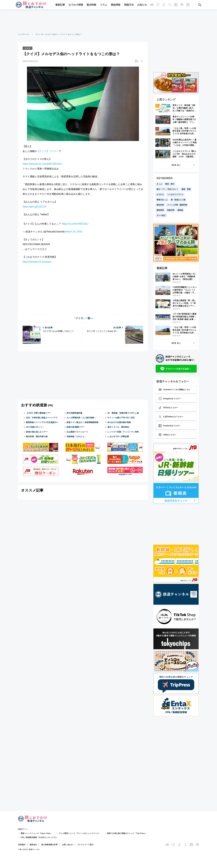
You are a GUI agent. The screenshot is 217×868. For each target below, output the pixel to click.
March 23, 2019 (74, 231)
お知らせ (142, 5)
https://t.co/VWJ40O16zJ (75, 224)
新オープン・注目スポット (167, 189)
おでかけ (160, 194)
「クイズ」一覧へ (83, 318)
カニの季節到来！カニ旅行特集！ (81, 418)
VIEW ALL (176, 165)
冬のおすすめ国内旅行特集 (119, 422)
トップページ (24, 34)
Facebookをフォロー (170, 426)
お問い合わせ (67, 845)
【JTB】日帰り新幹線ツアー (39, 413)
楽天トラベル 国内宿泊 (118, 427)
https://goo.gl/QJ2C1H (34, 206)
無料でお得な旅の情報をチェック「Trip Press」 (127, 833)
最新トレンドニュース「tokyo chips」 (37, 833)
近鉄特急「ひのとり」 (76, 436)
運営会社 (33, 845)
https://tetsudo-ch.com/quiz (37, 262)
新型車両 (160, 210)
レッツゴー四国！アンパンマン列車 (123, 432)
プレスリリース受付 (85, 845)
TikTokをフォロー (168, 408)
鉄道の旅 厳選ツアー (76, 427)
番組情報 (116, 5)
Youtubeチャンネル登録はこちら (174, 390)
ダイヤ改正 (161, 215)
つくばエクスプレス (175, 194)
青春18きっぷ (162, 200)
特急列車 (171, 210)
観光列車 (160, 205)
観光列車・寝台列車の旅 (37, 436)
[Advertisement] (108, 21)
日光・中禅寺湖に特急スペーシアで (42, 418)
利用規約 (22, 845)
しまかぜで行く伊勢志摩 (118, 436)
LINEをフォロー (167, 435)
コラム (104, 5)
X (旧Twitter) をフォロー (171, 417)
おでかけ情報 (76, 5)
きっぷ (159, 184)
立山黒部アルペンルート (77, 432)
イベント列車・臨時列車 (177, 205)
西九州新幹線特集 (74, 413)
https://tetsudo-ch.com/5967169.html (42, 164)
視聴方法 (129, 5)
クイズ (28, 48)
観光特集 (91, 5)
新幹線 (180, 210)
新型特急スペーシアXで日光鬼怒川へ (42, 422)
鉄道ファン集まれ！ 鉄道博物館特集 (83, 422)
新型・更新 (186, 189)
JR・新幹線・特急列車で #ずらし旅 (123, 413)
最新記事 (60, 5)
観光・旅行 (170, 184)
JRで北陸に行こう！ (35, 427)
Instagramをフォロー (170, 399)
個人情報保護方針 (48, 845)
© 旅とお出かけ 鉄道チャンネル (29, 849)
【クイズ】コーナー (48, 151)
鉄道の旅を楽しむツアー (37, 432)
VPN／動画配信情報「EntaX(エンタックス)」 (39, 837)
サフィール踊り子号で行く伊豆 (121, 418)
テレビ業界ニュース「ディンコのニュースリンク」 (80, 833)
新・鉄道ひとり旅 (178, 200)
